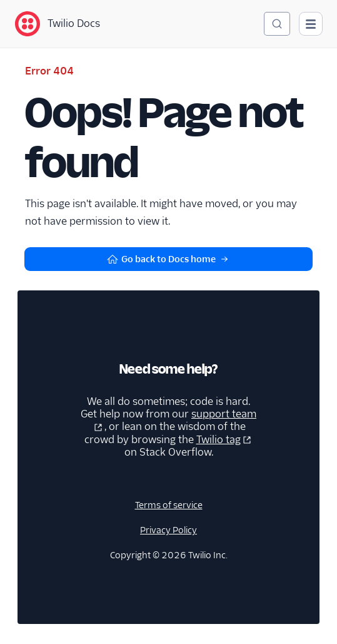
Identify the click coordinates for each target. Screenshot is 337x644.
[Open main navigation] (311, 24)
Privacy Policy (168, 530)
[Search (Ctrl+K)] (277, 24)
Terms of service (169, 505)
